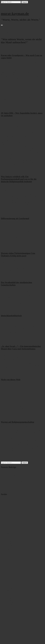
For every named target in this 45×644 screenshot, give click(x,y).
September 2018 (11, 570)
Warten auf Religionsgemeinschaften (18, 422)
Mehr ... (4, 105)
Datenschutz (10, 32)
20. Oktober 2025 (7, 278)
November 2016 (11, 609)
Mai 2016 (9, 621)
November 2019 (11, 564)
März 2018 (9, 580)
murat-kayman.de (15, 14)
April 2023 (9, 521)
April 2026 (9, 503)
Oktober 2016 (10, 611)
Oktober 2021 (10, 548)
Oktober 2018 (10, 568)
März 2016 (9, 625)
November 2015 (11, 633)
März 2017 (9, 601)
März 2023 (9, 523)
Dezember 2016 (11, 607)
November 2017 (11, 584)
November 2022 (11, 527)
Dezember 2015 (11, 631)
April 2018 (9, 578)
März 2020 (9, 562)
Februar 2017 (10, 603)
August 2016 (10, 615)
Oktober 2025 (10, 505)
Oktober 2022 (10, 529)
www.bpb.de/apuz (23, 386)
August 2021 (10, 550)
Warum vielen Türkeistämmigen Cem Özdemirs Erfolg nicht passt (18, 254)
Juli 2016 (9, 617)
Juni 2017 (9, 594)
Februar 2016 (10, 627)
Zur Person (9, 34)
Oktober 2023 (10, 517)
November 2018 (11, 566)
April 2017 (9, 599)
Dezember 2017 (11, 582)
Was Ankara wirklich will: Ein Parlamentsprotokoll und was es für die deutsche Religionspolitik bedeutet (19, 179)
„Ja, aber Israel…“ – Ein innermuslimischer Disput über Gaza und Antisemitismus (21, 348)
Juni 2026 (9, 499)
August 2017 (10, 590)
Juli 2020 (9, 556)
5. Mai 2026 (5, 214)
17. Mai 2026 (6, 172)
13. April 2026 (6, 249)
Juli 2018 (9, 572)
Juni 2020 (9, 558)
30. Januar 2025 (7, 418)
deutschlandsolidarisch (11, 316)
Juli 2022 (9, 535)
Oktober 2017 (10, 586)
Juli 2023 (9, 519)
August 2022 (10, 533)
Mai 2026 (9, 501)
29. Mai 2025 (6, 342)
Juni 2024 (9, 513)
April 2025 (9, 509)
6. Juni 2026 (5, 109)
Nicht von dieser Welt (11, 380)
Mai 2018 (9, 576)
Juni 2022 (9, 537)
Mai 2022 (9, 539)
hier (13, 367)
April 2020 (9, 560)
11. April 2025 (6, 375)
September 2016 (11, 613)
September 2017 (11, 588)
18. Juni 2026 (6, 51)
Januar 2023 (10, 525)
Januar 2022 (10, 546)
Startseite (9, 28)
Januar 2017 (10, 605)
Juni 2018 (9, 574)
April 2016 (9, 623)
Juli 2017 (9, 592)
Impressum (9, 30)
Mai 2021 (9, 552)
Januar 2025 (10, 511)
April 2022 (9, 541)
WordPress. (25, 639)
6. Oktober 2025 (7, 311)
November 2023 (11, 515)
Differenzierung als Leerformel (15, 218)
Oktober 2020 (10, 554)
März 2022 (9, 544)
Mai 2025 (9, 507)
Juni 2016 (9, 619)
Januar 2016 (10, 629)
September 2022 (11, 531)
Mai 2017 (9, 597)
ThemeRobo (32, 641)
